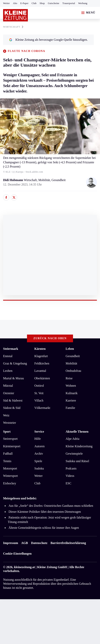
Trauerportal (69, 3)
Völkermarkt (42, 408)
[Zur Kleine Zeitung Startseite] (16, 15)
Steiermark (11, 349)
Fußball (8, 454)
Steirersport (10, 439)
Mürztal (8, 386)
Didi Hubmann (13, 180)
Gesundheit (73, 356)
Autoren (39, 446)
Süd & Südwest (13, 400)
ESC (68, 483)
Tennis (7, 461)
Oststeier (9, 393)
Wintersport (10, 476)
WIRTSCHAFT (13, 27)
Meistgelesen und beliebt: (20, 498)
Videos (70, 476)
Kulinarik (72, 393)
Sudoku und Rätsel (77, 461)
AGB (25, 543)
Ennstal (8, 356)
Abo (15, 3)
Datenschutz (39, 543)
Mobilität (71, 363)
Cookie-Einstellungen (17, 554)
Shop (42, 3)
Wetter (7, 3)
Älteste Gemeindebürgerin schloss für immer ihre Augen (44, 528)
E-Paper (24, 3)
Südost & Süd (12, 408)
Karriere (71, 400)
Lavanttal (40, 371)
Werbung (83, 3)
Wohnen (71, 386)
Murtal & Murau (13, 378)
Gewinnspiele (74, 454)
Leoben (8, 371)
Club (34, 3)
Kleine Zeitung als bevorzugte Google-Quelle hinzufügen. (48, 40)
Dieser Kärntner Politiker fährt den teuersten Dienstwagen (45, 512)
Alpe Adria (73, 439)
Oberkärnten (42, 378)
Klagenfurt (41, 356)
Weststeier (10, 423)
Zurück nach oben (50, 338)
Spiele (38, 461)
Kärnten (40, 349)
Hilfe (38, 439)
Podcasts (71, 468)
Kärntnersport (12, 446)
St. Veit (39, 393)
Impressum (11, 543)
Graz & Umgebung (15, 363)
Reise (69, 378)
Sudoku (39, 468)
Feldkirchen (42, 363)
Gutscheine (54, 3)
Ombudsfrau (73, 371)
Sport (7, 432)
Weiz (6, 415)
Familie (70, 408)
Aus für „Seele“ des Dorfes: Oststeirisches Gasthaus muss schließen (51, 506)
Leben (70, 349)
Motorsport (10, 468)
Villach (39, 400)
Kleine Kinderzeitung (79, 446)
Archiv (39, 454)
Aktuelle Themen (77, 432)
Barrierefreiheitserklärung (68, 543)
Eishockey (10, 483)
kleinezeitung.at (24, 567)
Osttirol (39, 386)
